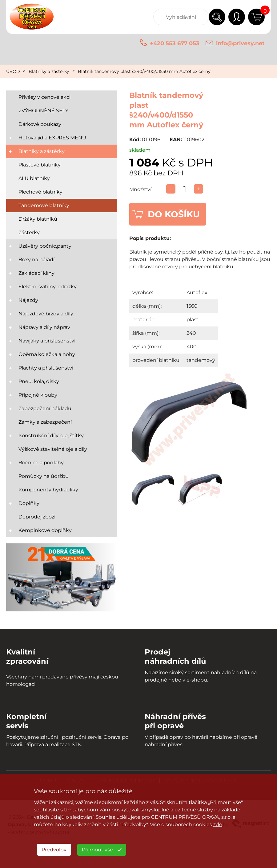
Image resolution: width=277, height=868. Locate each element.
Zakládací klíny (36, 273)
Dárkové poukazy (40, 124)
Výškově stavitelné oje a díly (53, 449)
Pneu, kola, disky (39, 381)
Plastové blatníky (40, 165)
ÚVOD (13, 71)
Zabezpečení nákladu (45, 408)
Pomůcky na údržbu (44, 476)
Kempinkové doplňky (45, 530)
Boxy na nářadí (36, 260)
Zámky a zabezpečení (45, 422)
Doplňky (29, 503)
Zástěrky (29, 232)
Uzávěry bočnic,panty (45, 246)
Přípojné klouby (38, 395)
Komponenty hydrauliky (48, 490)
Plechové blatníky (40, 192)
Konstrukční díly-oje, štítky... (52, 436)
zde (218, 824)
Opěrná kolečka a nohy (47, 354)
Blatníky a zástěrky (49, 71)
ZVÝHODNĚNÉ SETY (43, 111)
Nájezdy (28, 300)
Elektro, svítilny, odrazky (48, 287)
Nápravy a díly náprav (44, 327)
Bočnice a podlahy (41, 463)
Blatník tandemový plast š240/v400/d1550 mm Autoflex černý (144, 71)
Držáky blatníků (38, 219)
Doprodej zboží (37, 517)
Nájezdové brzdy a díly (46, 314)
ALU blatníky (34, 178)
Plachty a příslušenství (46, 368)
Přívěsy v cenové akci (44, 97)
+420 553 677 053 (175, 43)
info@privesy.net (240, 43)
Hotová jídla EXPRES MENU (52, 138)
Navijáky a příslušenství (47, 341)
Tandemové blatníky (44, 205)
